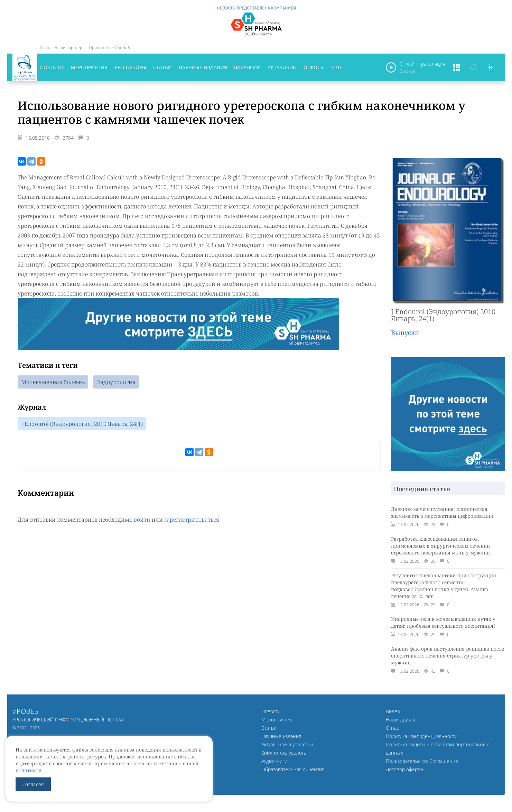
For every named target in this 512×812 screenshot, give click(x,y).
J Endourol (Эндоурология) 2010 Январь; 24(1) (82, 424)
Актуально (282, 67)
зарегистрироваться (192, 520)
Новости (52, 67)
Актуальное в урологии (287, 744)
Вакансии (247, 67)
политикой (29, 770)
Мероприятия (89, 67)
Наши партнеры (70, 48)
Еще (337, 67)
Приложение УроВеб (109, 48)
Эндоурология (116, 382)
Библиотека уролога (284, 753)
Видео (393, 711)
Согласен (33, 784)
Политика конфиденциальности (422, 736)
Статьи (162, 67)
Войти (491, 67)
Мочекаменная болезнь (53, 382)
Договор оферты (404, 769)
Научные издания (203, 67)
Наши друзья (400, 720)
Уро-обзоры (130, 67)
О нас (45, 48)
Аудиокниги (274, 761)
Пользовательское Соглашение (422, 761)
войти (142, 520)
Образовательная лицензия (293, 769)
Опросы (314, 67)
